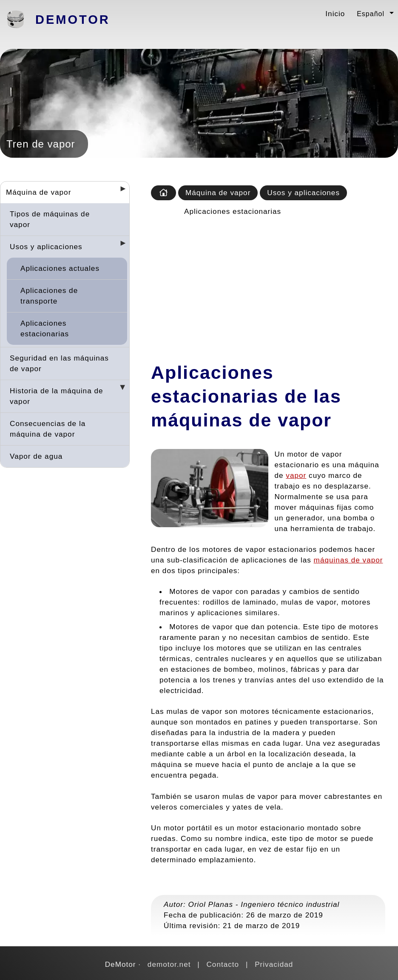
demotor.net (169, 964)
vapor (296, 475)
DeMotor (73, 20)
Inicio (335, 14)
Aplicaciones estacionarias (45, 328)
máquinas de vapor (348, 560)
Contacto (223, 964)
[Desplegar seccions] (119, 191)
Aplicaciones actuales (60, 268)
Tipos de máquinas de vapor (50, 219)
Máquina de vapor (38, 192)
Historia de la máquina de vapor (57, 396)
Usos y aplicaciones (46, 247)
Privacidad (274, 964)
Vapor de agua (36, 456)
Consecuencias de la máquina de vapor (48, 429)
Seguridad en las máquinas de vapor (59, 363)
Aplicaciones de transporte (49, 296)
